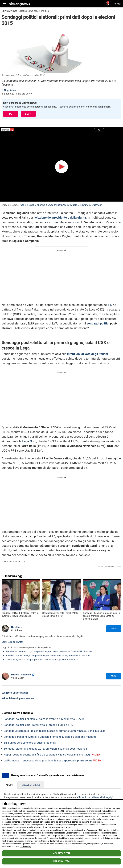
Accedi (117, 4)
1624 (63, 811)
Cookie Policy (26, 846)
